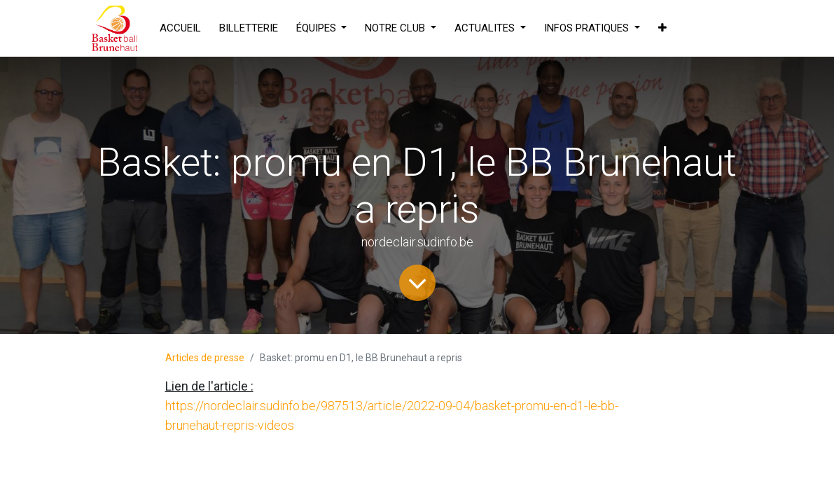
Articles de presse (205, 358)
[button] (662, 28)
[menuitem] (180, 28)
